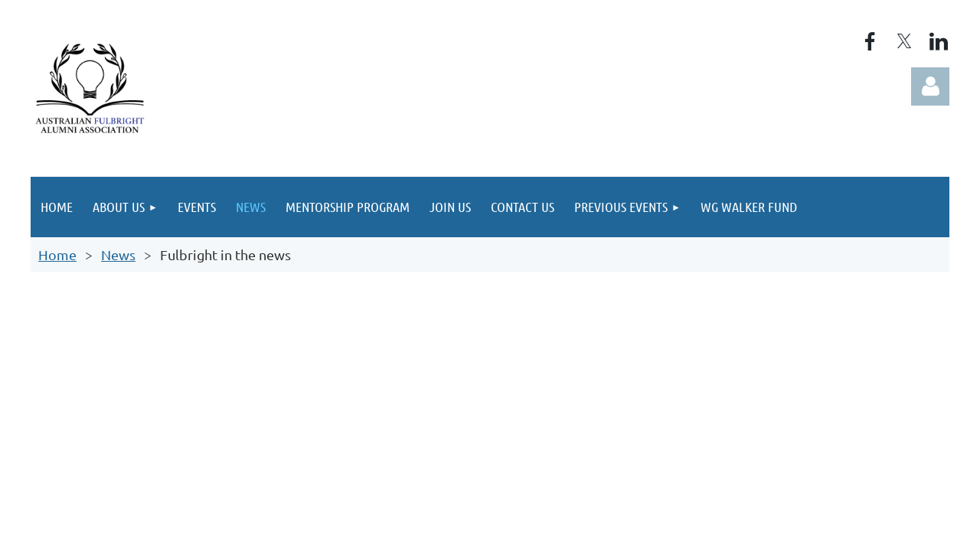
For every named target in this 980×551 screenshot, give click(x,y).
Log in (930, 86)
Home (57, 254)
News (118, 254)
